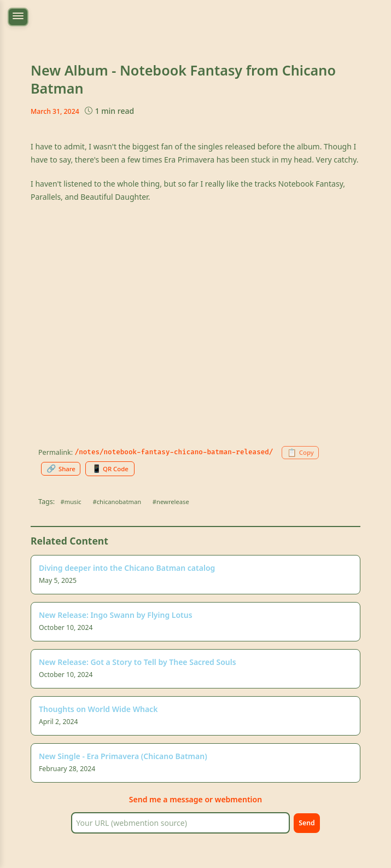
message (186, 799)
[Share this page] (61, 468)
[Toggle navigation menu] (18, 17)
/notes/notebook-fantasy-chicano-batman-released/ (174, 452)
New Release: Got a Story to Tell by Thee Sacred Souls (138, 662)
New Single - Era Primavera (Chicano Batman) (123, 756)
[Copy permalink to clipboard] (300, 453)
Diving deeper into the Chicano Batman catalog (127, 568)
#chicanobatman (117, 502)
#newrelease (171, 502)
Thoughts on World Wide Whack (98, 709)
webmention (238, 799)
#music (71, 502)
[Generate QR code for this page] (110, 469)
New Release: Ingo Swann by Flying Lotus (116, 615)
